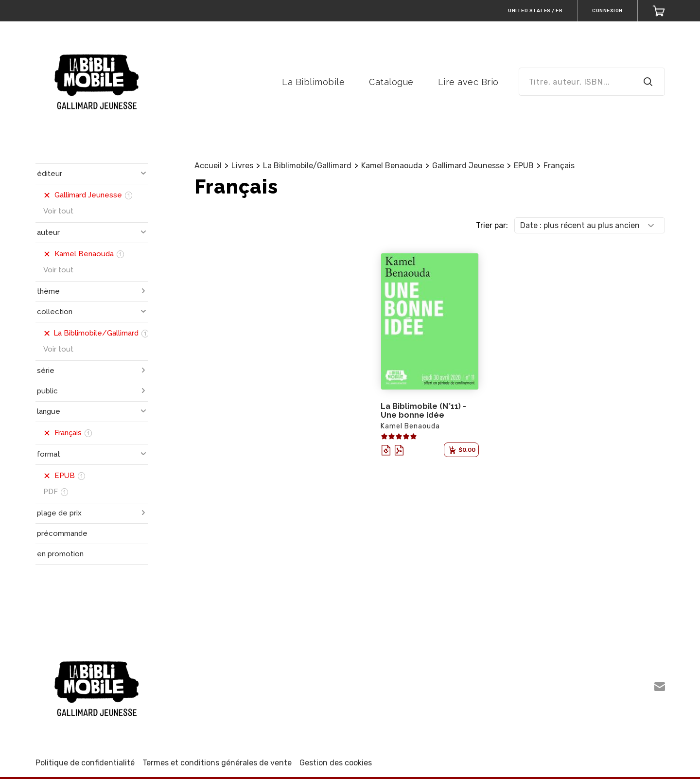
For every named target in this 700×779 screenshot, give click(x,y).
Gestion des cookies (336, 763)
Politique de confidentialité (85, 763)
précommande (62, 533)
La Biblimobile (313, 82)
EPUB (524, 166)
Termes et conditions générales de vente (217, 763)
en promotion (60, 554)
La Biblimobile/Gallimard (307, 166)
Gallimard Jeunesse (468, 166)
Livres (242, 166)
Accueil (208, 166)
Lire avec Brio (468, 82)
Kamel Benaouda (392, 166)
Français (559, 166)
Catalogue (391, 82)
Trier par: (492, 225)
